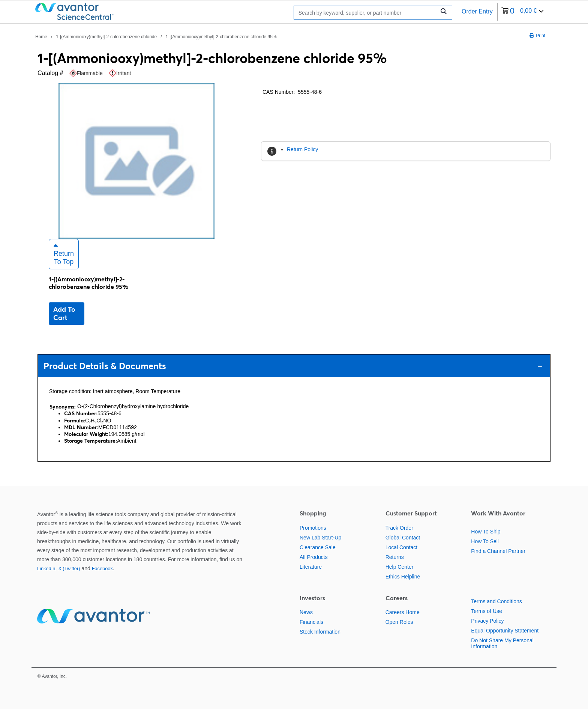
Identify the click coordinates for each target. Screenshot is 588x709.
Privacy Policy (487, 621)
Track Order (399, 528)
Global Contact (403, 538)
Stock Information (320, 632)
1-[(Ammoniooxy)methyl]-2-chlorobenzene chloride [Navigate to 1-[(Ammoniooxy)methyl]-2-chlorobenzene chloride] (106, 37)
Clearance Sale (318, 547)
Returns (395, 557)
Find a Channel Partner (498, 551)
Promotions (313, 528)
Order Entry (477, 11)
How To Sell (485, 541)
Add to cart (64, 313)
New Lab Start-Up (320, 538)
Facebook (102, 569)
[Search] (367, 13)
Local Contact (402, 547)
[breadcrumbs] (156, 36)
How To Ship (486, 532)
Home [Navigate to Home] (41, 37)
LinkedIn (46, 569)
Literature (311, 567)
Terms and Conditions (496, 601)
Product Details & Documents (293, 366)
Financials (311, 622)
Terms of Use (486, 611)
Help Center (400, 567)
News (306, 612)
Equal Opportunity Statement (505, 631)
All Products (314, 557)
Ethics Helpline (403, 577)
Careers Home (403, 612)
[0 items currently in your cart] (523, 12)
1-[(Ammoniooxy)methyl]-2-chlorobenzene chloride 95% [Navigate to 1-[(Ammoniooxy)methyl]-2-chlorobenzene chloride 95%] (221, 37)
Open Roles (399, 622)
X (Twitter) (69, 569)
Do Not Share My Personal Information (502, 643)
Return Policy (302, 149)
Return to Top (64, 254)
